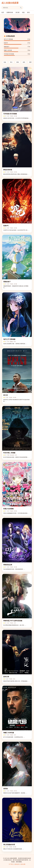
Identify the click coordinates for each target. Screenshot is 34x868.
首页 (3, 12)
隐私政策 (17, 864)
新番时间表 (10, 12)
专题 (23, 12)
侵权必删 (23, 864)
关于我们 (11, 864)
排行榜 (17, 12)
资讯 (28, 12)
